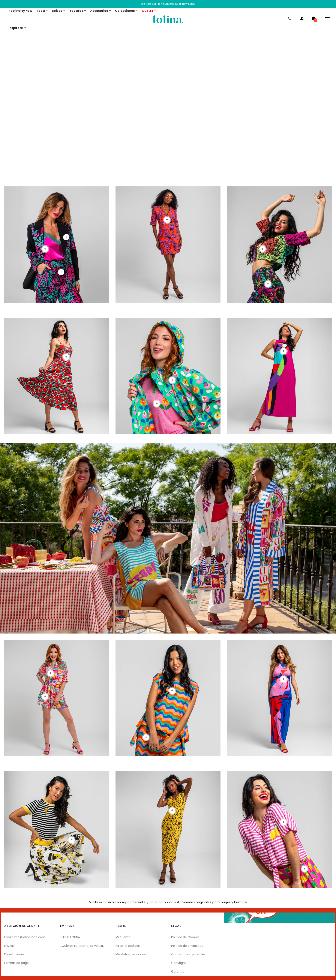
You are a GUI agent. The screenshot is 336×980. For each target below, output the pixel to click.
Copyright (179, 963)
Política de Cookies (185, 937)
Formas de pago (16, 963)
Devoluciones (14, 954)
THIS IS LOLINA (70, 937)
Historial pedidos (128, 946)
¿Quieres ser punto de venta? (82, 946)
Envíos (9, 946)
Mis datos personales (131, 954)
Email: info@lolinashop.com (25, 937)
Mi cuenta (123, 937)
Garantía (178, 971)
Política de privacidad (187, 946)
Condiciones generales (188, 954)
